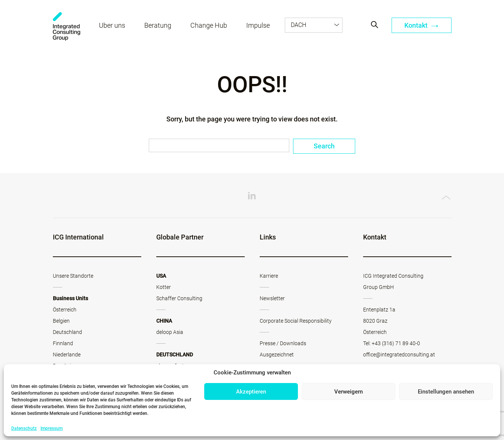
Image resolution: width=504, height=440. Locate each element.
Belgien (61, 321)
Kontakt (421, 25)
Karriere (269, 276)
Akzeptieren (251, 392)
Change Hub (209, 25)
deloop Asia (170, 332)
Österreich (65, 310)
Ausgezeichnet (277, 355)
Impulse (258, 25)
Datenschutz (24, 428)
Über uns (112, 25)
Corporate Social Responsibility (296, 321)
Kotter (164, 287)
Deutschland (67, 332)
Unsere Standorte (73, 276)
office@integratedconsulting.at (399, 355)
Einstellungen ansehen (446, 392)
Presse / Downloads (283, 343)
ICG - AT (67, 26)
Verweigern (348, 392)
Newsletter (272, 298)
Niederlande (67, 355)
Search (324, 146)
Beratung (158, 25)
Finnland (63, 343)
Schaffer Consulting (179, 298)
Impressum (52, 428)
